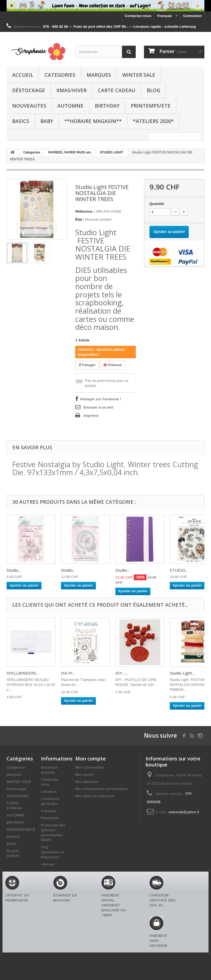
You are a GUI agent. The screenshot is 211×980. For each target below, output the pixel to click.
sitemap (48, 864)
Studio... (14, 570)
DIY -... (121, 673)
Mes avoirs (84, 775)
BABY (47, 121)
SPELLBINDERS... (23, 673)
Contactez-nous (138, 16)
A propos (49, 811)
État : (80, 219)
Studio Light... (182, 673)
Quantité (157, 204)
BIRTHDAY (107, 106)
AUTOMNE (70, 106)
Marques (99, 75)
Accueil (23, 75)
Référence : (85, 211)
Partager (87, 365)
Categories (60, 75)
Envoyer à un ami (98, 407)
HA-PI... (68, 673)
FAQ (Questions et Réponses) (52, 852)
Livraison (49, 792)
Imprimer (91, 416)
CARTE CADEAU (117, 90)
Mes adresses (87, 782)
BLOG (153, 90)
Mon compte (91, 759)
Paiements (50, 818)
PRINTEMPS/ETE (151, 106)
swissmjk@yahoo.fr (184, 812)
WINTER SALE (139, 75)
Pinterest (113, 365)
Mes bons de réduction (95, 796)
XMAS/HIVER (71, 90)
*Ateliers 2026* (153, 121)
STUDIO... (179, 570)
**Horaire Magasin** (93, 121)
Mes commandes (90, 767)
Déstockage (29, 90)
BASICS (21, 121)
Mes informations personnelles (102, 789)
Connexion (192, 16)
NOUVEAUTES (29, 106)
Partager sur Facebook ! (101, 399)
